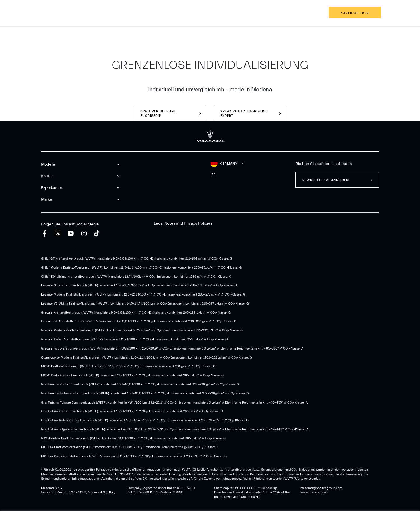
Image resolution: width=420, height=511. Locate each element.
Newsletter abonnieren (325, 180)
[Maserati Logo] (210, 13)
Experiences (93, 13)
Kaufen (63, 13)
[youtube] (71, 233)
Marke (123, 13)
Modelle (36, 13)
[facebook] (45, 233)
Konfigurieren (355, 13)
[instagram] (84, 233)
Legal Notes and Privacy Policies (183, 223)
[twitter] (58, 233)
